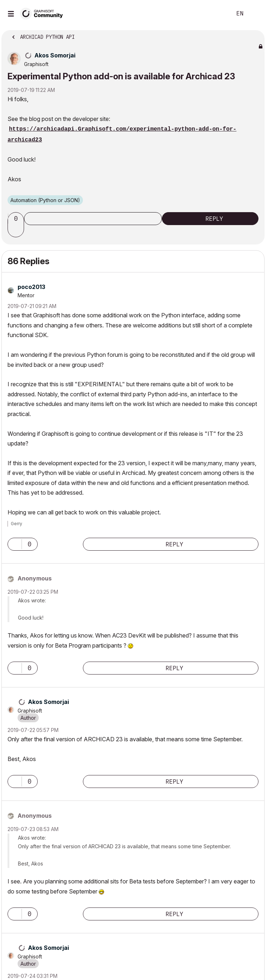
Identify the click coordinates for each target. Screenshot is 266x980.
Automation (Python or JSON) (45, 200)
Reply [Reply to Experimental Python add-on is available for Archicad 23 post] (214, 219)
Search (215, 14)
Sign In (255, 14)
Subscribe (93, 219)
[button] (17, 231)
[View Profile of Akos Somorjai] (55, 55)
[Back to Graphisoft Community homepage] (44, 13)
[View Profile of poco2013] (31, 287)
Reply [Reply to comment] (174, 544)
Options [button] (255, 35)
